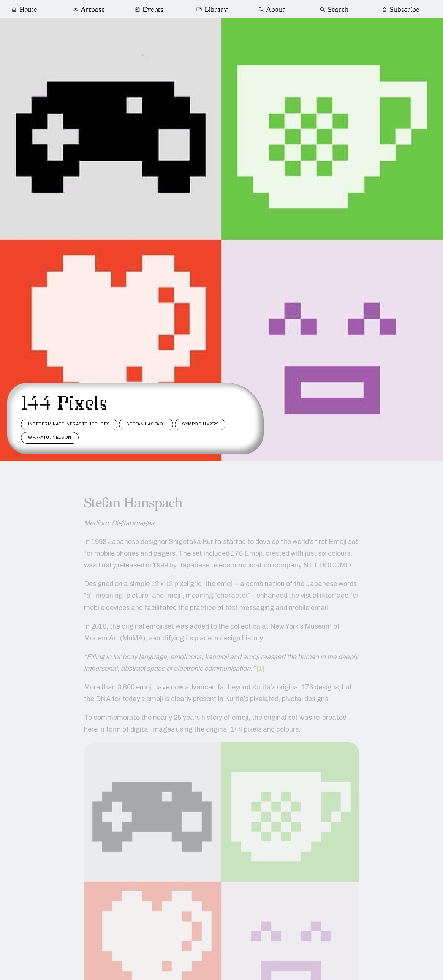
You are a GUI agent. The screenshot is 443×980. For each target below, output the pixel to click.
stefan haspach (146, 424)
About (272, 10)
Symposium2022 (200, 424)
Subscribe (400, 10)
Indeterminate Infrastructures (69, 424)
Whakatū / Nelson (50, 437)
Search (334, 10)
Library (212, 10)
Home (24, 10)
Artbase (89, 10)
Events (149, 10)
